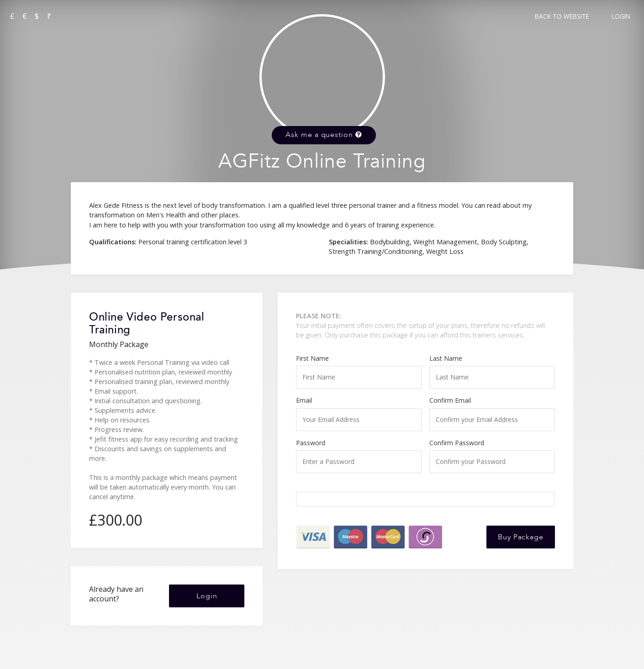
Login (621, 16)
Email (359, 413)
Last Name (492, 371)
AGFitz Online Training (322, 161)
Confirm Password (492, 456)
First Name (359, 371)
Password (359, 456)
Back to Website (562, 16)
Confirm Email (492, 413)
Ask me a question (324, 135)
